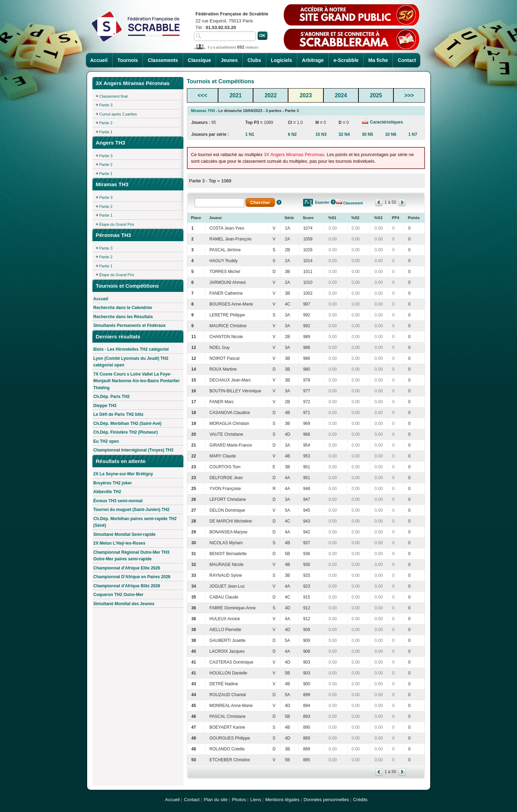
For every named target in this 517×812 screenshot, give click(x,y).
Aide (279, 202)
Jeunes (229, 60)
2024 (341, 95)
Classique (200, 60)
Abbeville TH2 (107, 492)
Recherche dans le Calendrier (123, 308)
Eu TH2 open (106, 441)
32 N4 (344, 134)
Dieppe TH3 (105, 406)
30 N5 (368, 134)
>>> (409, 95)
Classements (163, 60)
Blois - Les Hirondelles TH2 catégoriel (131, 349)
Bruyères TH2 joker (113, 483)
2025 (376, 95)
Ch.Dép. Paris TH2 (112, 397)
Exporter (322, 202)
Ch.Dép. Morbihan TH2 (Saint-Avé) (128, 423)
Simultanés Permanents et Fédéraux (130, 325)
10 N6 (391, 134)
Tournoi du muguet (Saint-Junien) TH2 (132, 510)
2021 (236, 95)
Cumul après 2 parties (118, 114)
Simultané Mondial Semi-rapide (125, 534)
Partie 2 (106, 123)
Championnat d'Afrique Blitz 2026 (127, 586)
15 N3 (321, 134)
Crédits (360, 800)
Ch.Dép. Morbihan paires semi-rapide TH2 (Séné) (135, 522)
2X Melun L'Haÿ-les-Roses (120, 543)
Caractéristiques (386, 122)
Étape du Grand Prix (117, 224)
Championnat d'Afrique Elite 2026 (127, 568)
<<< (202, 95)
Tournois (128, 60)
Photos (239, 800)
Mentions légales (282, 800)
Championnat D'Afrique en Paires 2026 (132, 577)
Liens (256, 800)
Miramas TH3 (203, 111)
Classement (353, 203)
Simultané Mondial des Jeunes (124, 604)
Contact (407, 60)
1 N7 (413, 134)
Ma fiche (378, 60)
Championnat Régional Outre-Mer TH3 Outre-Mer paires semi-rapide (131, 556)
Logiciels (282, 60)
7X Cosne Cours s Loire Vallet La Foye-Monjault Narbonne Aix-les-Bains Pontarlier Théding (137, 381)
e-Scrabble (346, 60)
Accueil (99, 60)
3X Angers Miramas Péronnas (294, 155)
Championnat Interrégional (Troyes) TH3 (134, 450)
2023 (306, 95)
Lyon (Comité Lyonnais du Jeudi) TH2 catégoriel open (131, 362)
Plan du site (216, 800)
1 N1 (250, 134)
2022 (271, 95)
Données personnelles (326, 800)
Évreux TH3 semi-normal (118, 501)
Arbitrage (313, 60)
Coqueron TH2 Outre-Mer (118, 595)
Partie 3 (106, 105)
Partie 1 (106, 132)
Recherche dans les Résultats (123, 317)
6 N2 (292, 134)
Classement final (114, 96)
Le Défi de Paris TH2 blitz (118, 414)
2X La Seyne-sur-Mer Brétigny (123, 474)
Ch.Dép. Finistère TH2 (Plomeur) (126, 432)
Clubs (254, 60)
